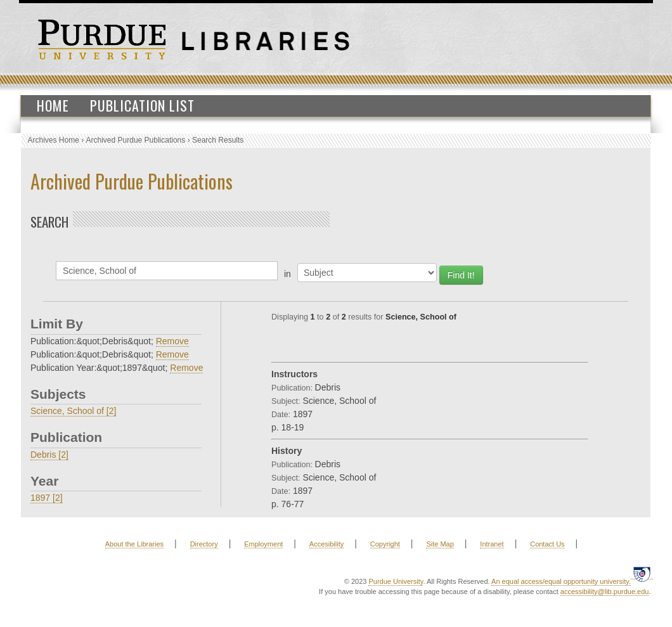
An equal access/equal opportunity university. (561, 581)
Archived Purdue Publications (136, 140)
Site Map (440, 544)
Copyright (385, 544)
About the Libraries (134, 544)
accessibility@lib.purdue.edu (605, 591)
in (288, 274)
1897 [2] (47, 498)
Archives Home (54, 140)
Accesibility (326, 544)
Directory (204, 544)
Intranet (492, 544)
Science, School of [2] (73, 411)
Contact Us (547, 544)
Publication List (142, 105)
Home (53, 105)
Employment (263, 544)
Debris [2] (49, 455)
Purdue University (396, 581)
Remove (172, 341)
